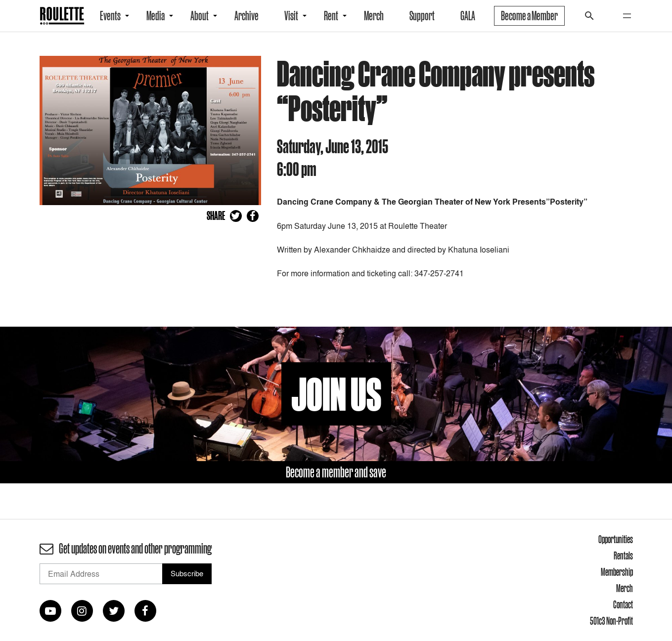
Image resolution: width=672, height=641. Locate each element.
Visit (291, 16)
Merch (374, 16)
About (200, 16)
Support (422, 16)
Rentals (623, 556)
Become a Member (529, 16)
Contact (623, 604)
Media (156, 16)
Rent (331, 16)
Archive (246, 16)
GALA (468, 16)
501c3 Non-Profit (611, 621)
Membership (617, 572)
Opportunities (616, 539)
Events (110, 16)
